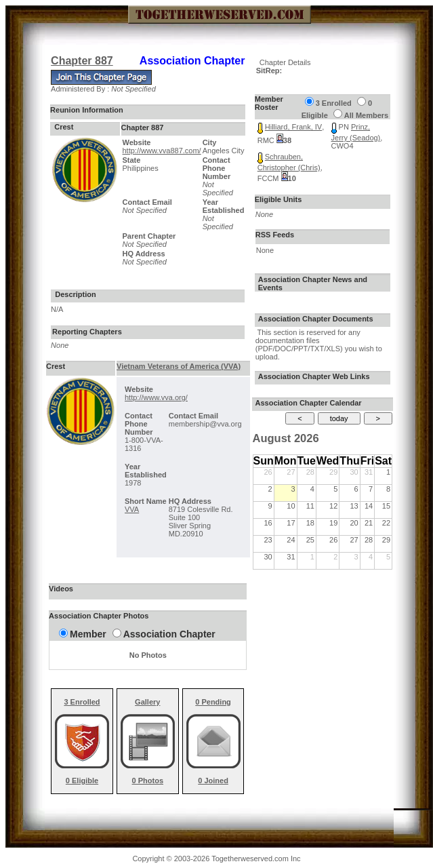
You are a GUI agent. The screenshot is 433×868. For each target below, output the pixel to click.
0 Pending (213, 702)
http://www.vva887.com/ (162, 151)
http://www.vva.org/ (156, 397)
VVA (132, 509)
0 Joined (213, 781)
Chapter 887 (82, 61)
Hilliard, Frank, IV (293, 127)
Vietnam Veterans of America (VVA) (179, 366)
